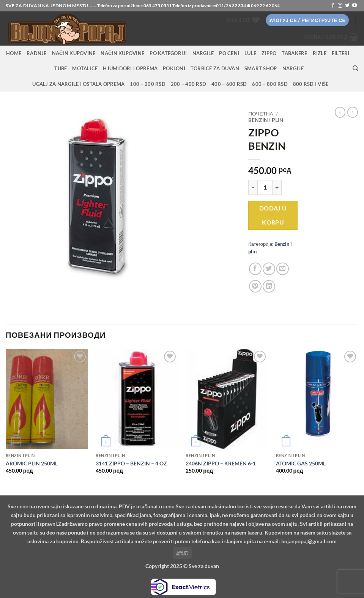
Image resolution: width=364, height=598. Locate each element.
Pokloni (174, 68)
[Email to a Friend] (283, 269)
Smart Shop (261, 68)
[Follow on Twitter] (347, 6)
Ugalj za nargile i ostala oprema (78, 84)
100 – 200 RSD (147, 84)
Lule (250, 53)
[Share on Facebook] (255, 269)
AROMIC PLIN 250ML (32, 463)
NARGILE (203, 53)
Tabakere (294, 53)
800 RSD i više (311, 84)
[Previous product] (353, 112)
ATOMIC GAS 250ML (301, 463)
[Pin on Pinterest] (255, 286)
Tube (61, 68)
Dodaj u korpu (273, 215)
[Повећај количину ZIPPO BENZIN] (277, 187)
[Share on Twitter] (269, 269)
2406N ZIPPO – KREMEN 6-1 (221, 463)
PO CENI (229, 53)
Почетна (261, 114)
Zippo (269, 53)
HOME (14, 53)
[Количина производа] (265, 187)
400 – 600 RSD (229, 84)
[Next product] (340, 112)
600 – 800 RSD (270, 84)
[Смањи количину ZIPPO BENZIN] (253, 187)
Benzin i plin (266, 120)
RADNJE (37, 53)
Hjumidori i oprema (130, 68)
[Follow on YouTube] (355, 6)
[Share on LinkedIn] (269, 286)
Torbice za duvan (215, 68)
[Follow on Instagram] (340, 6)
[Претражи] (355, 68)
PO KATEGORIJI (168, 53)
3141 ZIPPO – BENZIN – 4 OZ (131, 463)
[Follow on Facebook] (333, 6)
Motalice (85, 68)
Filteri (341, 53)
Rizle (320, 53)
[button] (307, 20)
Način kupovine (74, 53)
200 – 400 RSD (188, 84)
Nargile (293, 68)
